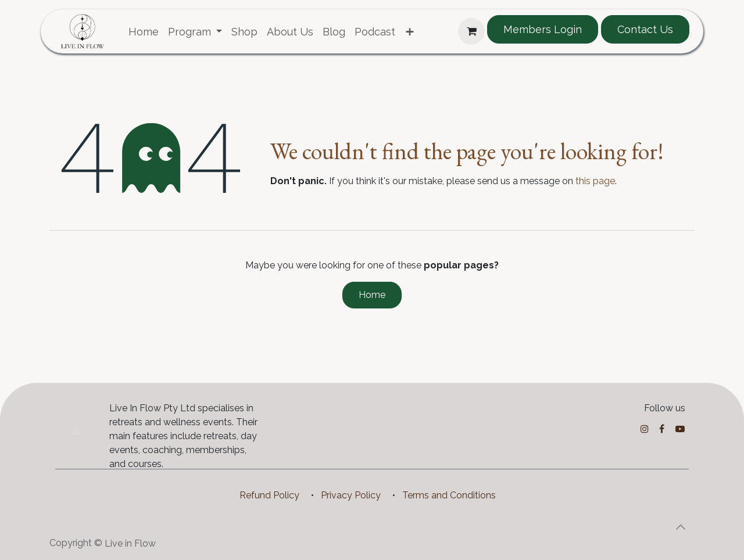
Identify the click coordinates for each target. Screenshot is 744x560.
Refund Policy (269, 495)
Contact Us (645, 29)
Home (372, 295)
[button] (681, 527)
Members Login (543, 29)
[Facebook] (662, 429)
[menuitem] (144, 32)
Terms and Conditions (449, 495)
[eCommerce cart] (471, 31)
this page (595, 181)
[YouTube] (680, 429)
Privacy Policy (351, 495)
